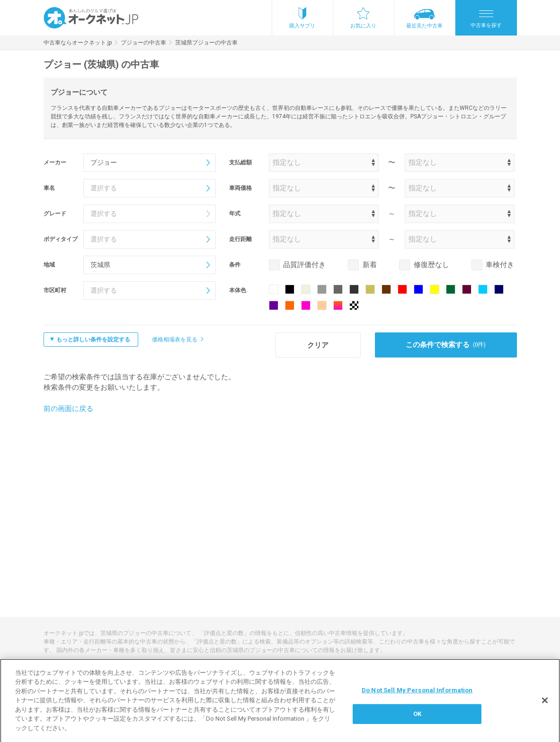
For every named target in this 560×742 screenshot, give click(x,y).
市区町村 (55, 290)
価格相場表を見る (175, 340)
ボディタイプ (61, 239)
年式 (235, 214)
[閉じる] (545, 706)
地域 (49, 265)
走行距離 (240, 239)
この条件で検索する (446, 345)
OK (417, 720)
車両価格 (240, 188)
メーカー (55, 162)
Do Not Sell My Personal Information (417, 696)
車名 (49, 188)
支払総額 (240, 162)
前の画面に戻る (68, 409)
